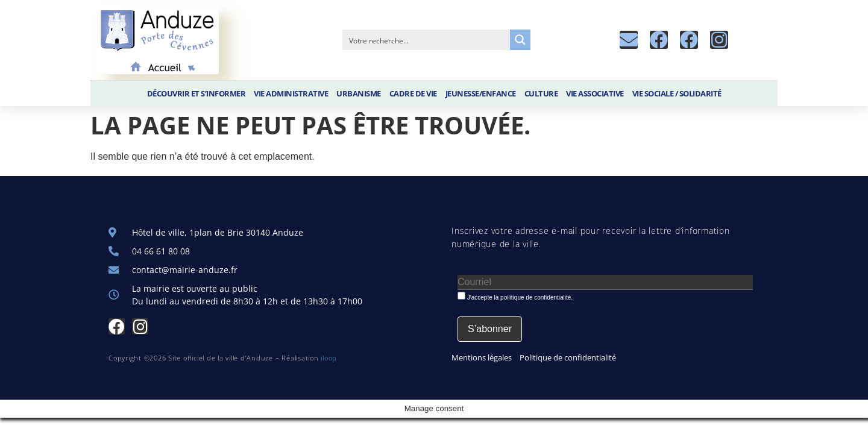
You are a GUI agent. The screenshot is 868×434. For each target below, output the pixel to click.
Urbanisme (359, 93)
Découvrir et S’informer (197, 93)
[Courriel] (605, 282)
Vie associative (595, 93)
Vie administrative (291, 93)
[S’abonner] (490, 329)
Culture (541, 93)
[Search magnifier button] (520, 40)
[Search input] (427, 40)
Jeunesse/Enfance (481, 93)
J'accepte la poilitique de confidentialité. (515, 296)
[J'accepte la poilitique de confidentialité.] (461, 296)
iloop (329, 358)
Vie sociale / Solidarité (677, 93)
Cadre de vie (413, 93)
